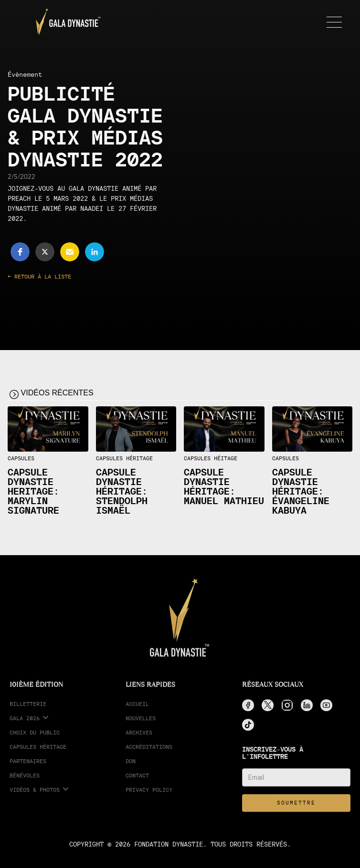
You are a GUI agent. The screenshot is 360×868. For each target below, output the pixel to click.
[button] (332, 22)
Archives (139, 736)
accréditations (149, 750)
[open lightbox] (48, 429)
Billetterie (28, 708)
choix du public (35, 736)
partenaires (28, 765)
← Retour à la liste (39, 276)
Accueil (137, 708)
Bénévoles (25, 779)
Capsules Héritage (38, 750)
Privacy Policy (149, 793)
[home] (66, 22)
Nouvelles (141, 722)
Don (131, 765)
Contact (137, 779)
